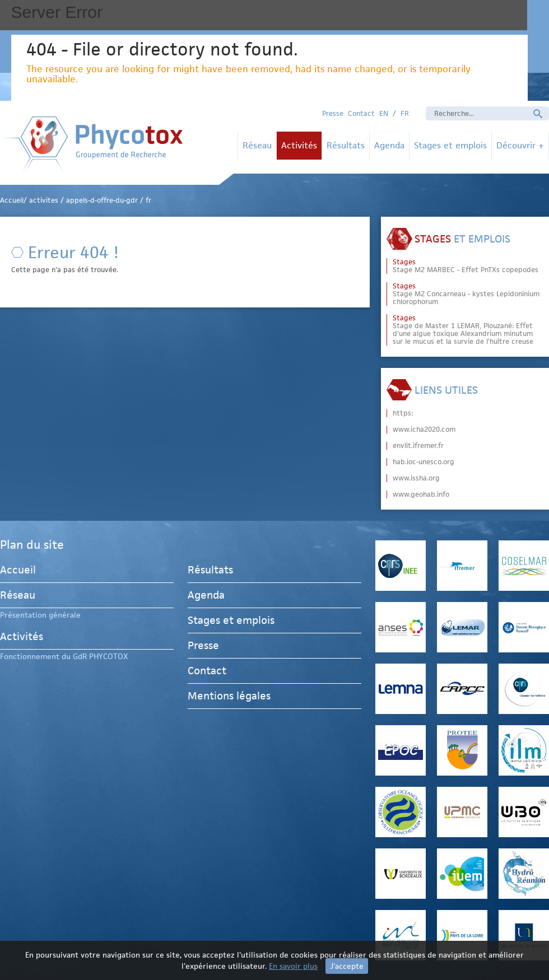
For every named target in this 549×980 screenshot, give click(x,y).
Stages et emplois (450, 145)
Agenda (389, 145)
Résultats (346, 145)
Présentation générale (40, 615)
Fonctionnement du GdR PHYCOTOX (64, 656)
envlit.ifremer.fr (418, 446)
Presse (333, 113)
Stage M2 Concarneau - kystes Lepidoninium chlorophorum (466, 294)
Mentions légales (229, 696)
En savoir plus (293, 966)
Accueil (18, 571)
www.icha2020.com (424, 430)
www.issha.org (416, 478)
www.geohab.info (421, 494)
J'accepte (347, 966)
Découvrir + (520, 145)
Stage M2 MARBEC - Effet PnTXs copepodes (466, 266)
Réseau (257, 145)
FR (405, 113)
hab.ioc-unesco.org (424, 462)
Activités (299, 145)
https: (403, 413)
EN (384, 113)
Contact (361, 113)
